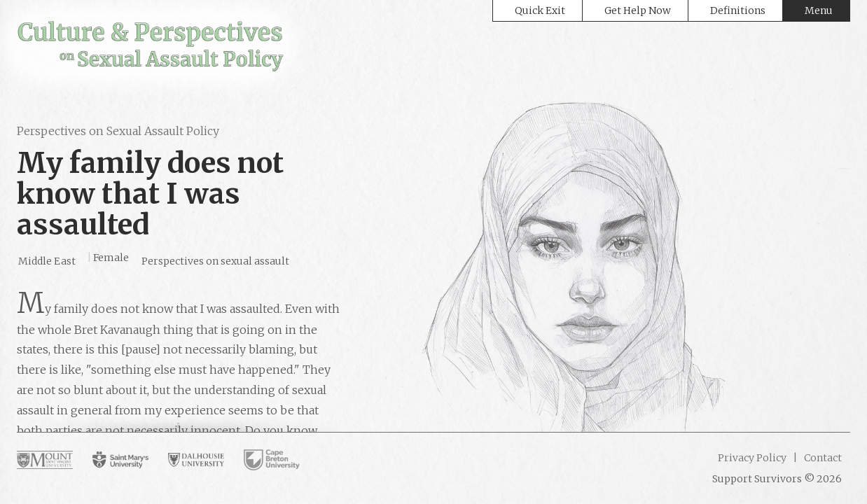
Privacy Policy (752, 458)
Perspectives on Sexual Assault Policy (118, 131)
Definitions (738, 10)
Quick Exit (540, 10)
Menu (819, 10)
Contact (822, 458)
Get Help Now (638, 10)
